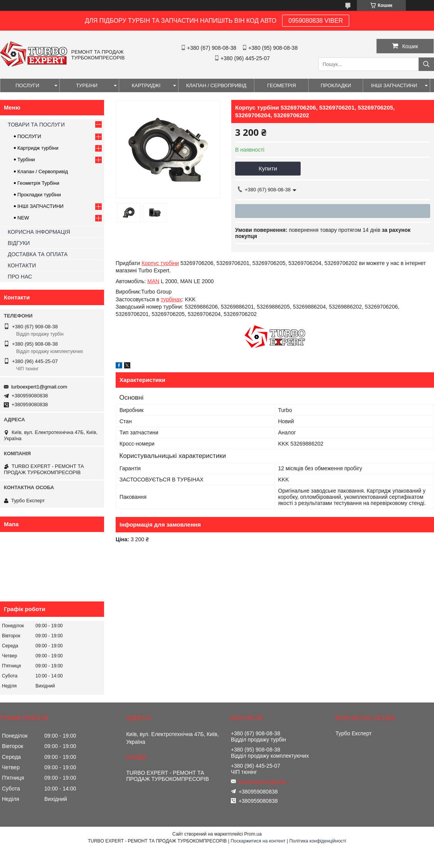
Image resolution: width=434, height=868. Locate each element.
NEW (23, 218)
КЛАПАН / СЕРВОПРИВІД (216, 85)
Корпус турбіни (160, 263)
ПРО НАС (20, 277)
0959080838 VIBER (315, 21)
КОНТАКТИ (22, 265)
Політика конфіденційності (318, 841)
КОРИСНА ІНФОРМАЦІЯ (39, 232)
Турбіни (26, 160)
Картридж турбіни (38, 148)
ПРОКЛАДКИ (336, 85)
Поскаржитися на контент (258, 841)
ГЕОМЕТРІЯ (282, 85)
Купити (268, 168)
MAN (153, 281)
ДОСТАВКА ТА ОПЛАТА (38, 254)
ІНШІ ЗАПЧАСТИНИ (394, 85)
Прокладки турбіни (39, 195)
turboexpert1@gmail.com (39, 387)
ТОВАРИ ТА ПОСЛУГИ (36, 125)
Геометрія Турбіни (38, 183)
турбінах (171, 299)
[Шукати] (426, 64)
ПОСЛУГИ (27, 85)
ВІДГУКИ (19, 243)
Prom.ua (253, 834)
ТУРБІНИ (87, 85)
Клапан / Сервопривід (43, 171)
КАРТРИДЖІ (146, 85)
